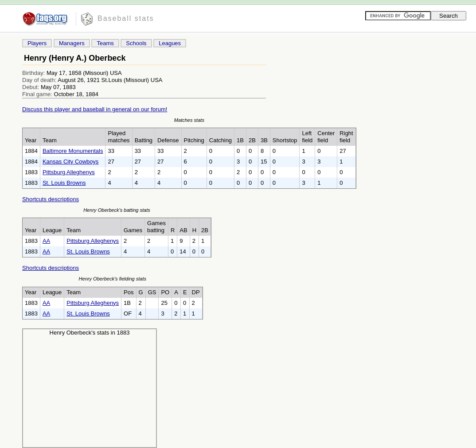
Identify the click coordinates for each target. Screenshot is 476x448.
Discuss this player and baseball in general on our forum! (95, 109)
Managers (72, 43)
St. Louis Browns (64, 183)
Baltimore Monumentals (73, 151)
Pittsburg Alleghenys (69, 172)
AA (46, 241)
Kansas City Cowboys (70, 162)
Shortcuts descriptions (51, 199)
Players (37, 43)
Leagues (170, 43)
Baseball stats (126, 18)
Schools (136, 43)
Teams (105, 43)
